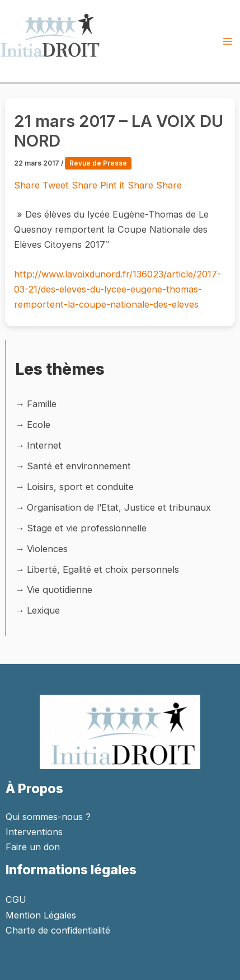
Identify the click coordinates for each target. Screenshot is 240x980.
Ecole (39, 425)
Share (28, 185)
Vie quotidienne (60, 590)
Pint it (114, 185)
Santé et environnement (79, 466)
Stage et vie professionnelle (87, 528)
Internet (44, 445)
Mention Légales (41, 915)
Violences (47, 549)
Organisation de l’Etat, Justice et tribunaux (119, 507)
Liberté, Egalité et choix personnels (103, 569)
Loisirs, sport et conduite (80, 487)
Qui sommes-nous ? (48, 817)
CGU (16, 899)
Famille (42, 404)
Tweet (57, 185)
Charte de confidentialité (58, 930)
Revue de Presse (98, 163)
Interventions (34, 832)
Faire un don (33, 847)
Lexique (43, 610)
